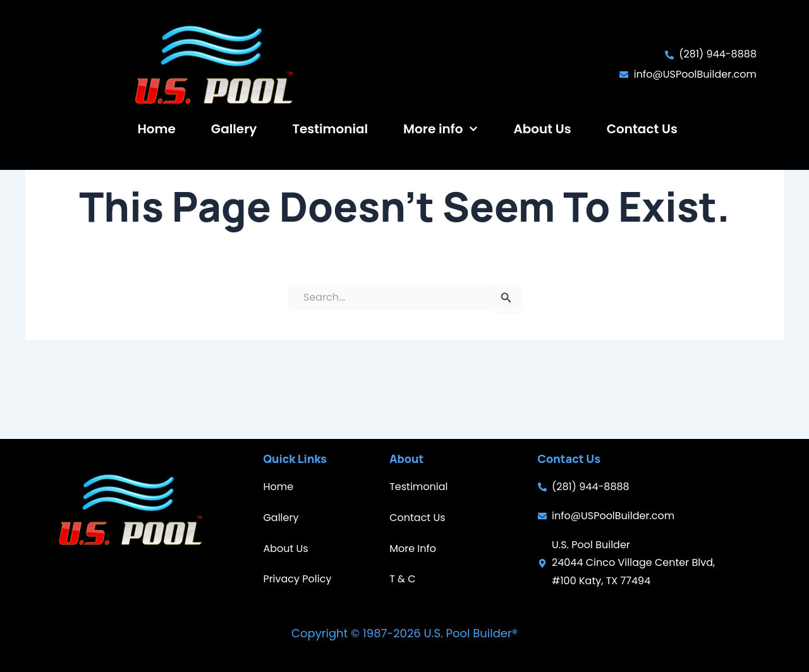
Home (156, 129)
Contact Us (642, 129)
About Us (542, 129)
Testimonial (330, 129)
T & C (402, 579)
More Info (413, 549)
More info (441, 129)
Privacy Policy (297, 579)
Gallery (234, 129)
